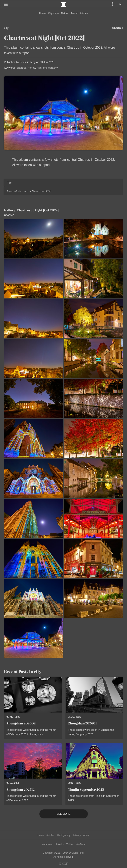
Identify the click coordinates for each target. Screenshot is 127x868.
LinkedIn (59, 844)
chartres (22, 68)
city (6, 28)
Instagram (47, 844)
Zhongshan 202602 (21, 723)
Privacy (77, 835)
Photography (64, 835)
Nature (65, 13)
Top (9, 183)
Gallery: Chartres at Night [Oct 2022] (29, 191)
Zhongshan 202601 (82, 723)
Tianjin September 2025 (86, 789)
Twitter (70, 844)
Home (42, 13)
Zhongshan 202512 (21, 789)
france (32, 68)
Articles (84, 13)
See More (63, 814)
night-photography (47, 68)
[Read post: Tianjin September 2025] (94, 761)
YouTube (81, 844)
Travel (74, 13)
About (86, 835)
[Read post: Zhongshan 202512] (33, 761)
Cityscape (53, 13)
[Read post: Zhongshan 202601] (94, 695)
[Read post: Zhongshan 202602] (33, 695)
